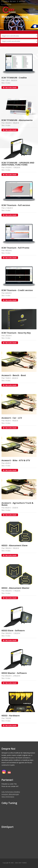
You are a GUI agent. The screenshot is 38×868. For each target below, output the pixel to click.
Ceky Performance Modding (11, 792)
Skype (13, 1)
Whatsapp (21, 1)
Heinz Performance (8, 797)
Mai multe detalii (10, 88)
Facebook (5, 1)
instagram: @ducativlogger (10, 794)
